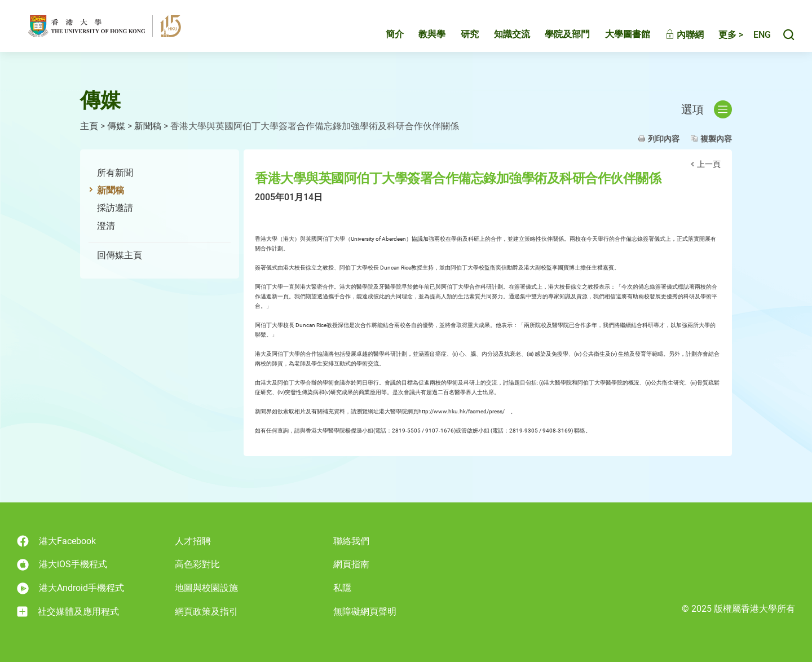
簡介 (383, 37)
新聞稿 (148, 126)
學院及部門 (555, 37)
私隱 (342, 588)
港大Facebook (56, 541)
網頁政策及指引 (206, 612)
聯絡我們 (351, 541)
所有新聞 (115, 173)
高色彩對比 (197, 564)
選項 (707, 109)
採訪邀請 (115, 208)
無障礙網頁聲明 (365, 612)
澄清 (106, 226)
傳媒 (116, 126)
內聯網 (673, 38)
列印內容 (664, 139)
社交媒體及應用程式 (68, 612)
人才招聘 (193, 541)
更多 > (719, 38)
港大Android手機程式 (70, 588)
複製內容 (716, 139)
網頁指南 (351, 564)
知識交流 (500, 37)
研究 (458, 37)
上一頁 (709, 164)
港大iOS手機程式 (62, 565)
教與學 (420, 37)
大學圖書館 (616, 37)
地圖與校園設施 (206, 588)
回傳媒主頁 (120, 255)
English (756, 38)
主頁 (89, 126)
